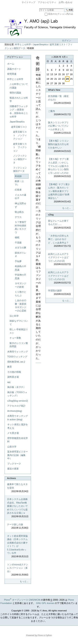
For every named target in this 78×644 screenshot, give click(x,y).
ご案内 (59, 113)
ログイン (67, 40)
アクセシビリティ (47, 2)
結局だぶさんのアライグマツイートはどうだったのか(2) (59, 259)
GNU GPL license (45, 603)
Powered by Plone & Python (39, 635)
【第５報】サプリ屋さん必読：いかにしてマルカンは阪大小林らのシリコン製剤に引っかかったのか (59, 168)
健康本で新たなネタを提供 (18, 488)
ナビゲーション (15, 57)
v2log (51, 215)
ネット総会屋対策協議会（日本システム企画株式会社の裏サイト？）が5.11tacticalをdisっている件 (18, 546)
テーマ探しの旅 (18, 526)
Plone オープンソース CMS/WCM (22, 600)
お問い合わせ (66, 2)
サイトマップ (28, 2)
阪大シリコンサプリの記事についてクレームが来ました (59, 128)
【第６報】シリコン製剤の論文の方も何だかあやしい (59, 146)
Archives (11, 478)
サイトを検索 (39, 8)
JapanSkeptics (40, 44)
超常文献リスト (58, 44)
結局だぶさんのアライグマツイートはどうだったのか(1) (59, 278)
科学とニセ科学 (23, 44)
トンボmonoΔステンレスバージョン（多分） (18, 570)
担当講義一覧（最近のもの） (59, 100)
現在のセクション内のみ (61, 14)
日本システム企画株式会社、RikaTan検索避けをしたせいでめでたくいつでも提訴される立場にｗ (18, 508)
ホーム (11, 64)
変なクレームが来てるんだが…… (59, 225)
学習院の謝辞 (59, 293)
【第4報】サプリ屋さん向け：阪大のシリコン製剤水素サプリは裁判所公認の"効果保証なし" (59, 193)
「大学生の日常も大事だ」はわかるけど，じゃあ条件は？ (59, 241)
